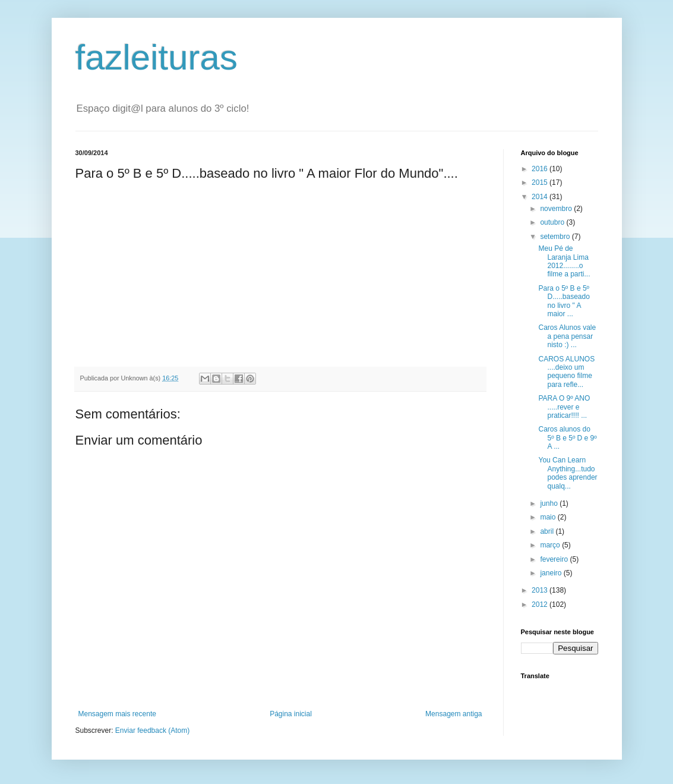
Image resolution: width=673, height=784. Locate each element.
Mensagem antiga (454, 714)
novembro (557, 209)
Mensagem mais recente (117, 714)
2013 (541, 590)
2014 (541, 197)
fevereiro (555, 559)
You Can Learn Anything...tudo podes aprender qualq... (568, 473)
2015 (541, 182)
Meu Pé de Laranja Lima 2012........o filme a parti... (564, 261)
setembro (556, 237)
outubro (553, 222)
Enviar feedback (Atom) (152, 731)
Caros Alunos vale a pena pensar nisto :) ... (567, 336)
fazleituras (157, 57)
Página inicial (291, 714)
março (551, 545)
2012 (541, 604)
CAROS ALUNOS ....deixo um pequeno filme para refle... (566, 372)
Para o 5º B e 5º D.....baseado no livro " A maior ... (564, 301)
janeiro (552, 573)
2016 (541, 169)
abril (548, 531)
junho (550, 503)
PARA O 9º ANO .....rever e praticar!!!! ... (564, 407)
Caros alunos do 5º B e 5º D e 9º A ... (567, 438)
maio (549, 517)
